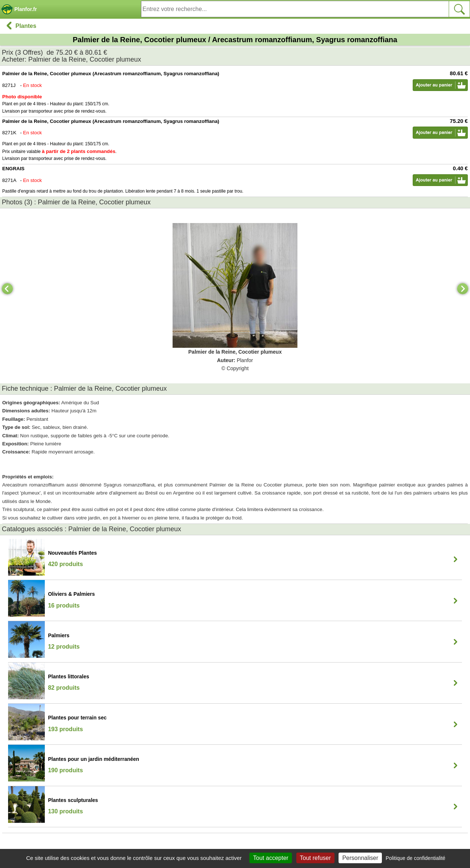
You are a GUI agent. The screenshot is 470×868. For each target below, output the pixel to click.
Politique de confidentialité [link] (415, 858)
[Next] (463, 289)
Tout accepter (271, 858)
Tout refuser (315, 858)
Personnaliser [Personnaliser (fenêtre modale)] (360, 858)
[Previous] (7, 289)
